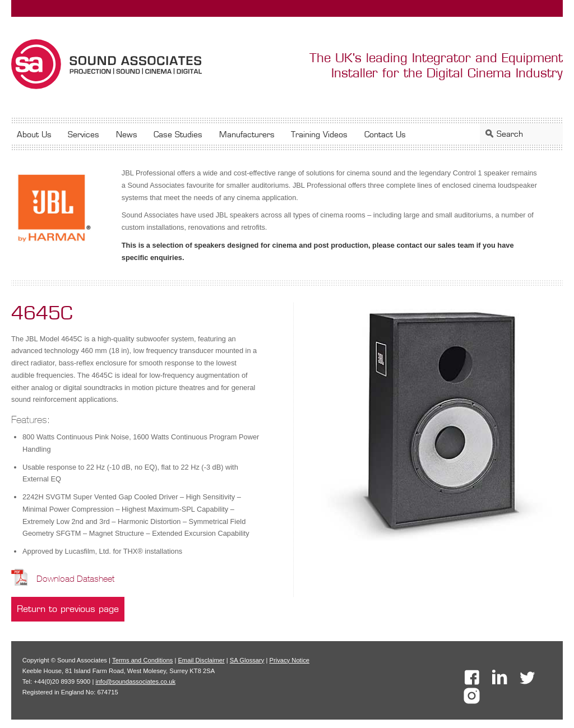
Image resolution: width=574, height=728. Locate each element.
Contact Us (385, 134)
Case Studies (178, 134)
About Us (34, 134)
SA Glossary (247, 660)
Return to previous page (68, 609)
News (127, 134)
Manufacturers (247, 134)
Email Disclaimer (201, 660)
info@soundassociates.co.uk (135, 681)
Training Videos (319, 134)
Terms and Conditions (142, 660)
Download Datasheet (75, 578)
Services (84, 134)
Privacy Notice (290, 660)
